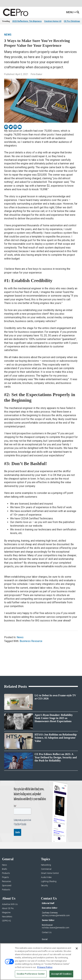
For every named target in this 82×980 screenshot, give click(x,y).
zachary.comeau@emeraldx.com (56, 915)
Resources (7, 882)
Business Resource (31, 641)
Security (44, 886)
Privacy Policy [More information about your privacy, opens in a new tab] (45, 967)
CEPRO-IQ (6, 921)
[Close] (77, 948)
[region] (41, 962)
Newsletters (7, 917)
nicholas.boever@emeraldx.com (56, 928)
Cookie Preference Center (31, 974)
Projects (5, 877)
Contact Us (47, 932)
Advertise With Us (10, 904)
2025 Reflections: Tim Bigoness (27, 21)
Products (6, 873)
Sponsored (7, 886)
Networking (46, 865)
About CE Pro (8, 908)
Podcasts (6, 890)
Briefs (5, 869)
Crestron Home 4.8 (53, 21)
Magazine (6, 913)
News (8, 35)
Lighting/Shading (49, 882)
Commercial (46, 869)
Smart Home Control (50, 873)
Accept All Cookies (61, 974)
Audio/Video (46, 877)
